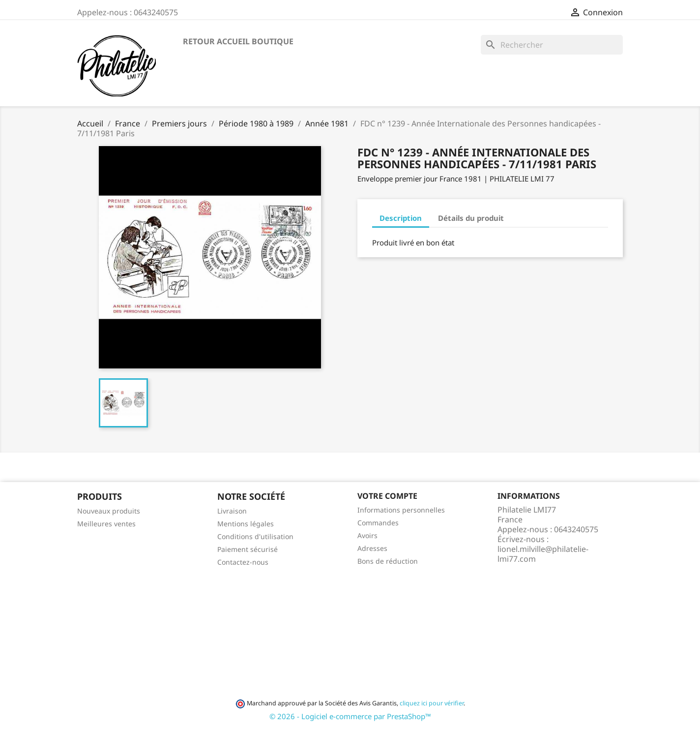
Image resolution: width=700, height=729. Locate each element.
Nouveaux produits (109, 511)
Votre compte (387, 496)
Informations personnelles (401, 510)
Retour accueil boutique (238, 41)
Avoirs (367, 535)
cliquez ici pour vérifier (432, 703)
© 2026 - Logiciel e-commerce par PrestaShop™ (350, 716)
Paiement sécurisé (248, 549)
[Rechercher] (552, 45)
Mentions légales (246, 524)
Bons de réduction (388, 561)
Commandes (378, 523)
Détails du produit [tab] (471, 218)
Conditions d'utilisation (255, 536)
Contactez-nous (243, 562)
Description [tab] (401, 218)
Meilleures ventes (106, 524)
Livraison (232, 511)
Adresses (372, 548)
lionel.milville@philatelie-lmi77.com (543, 554)
